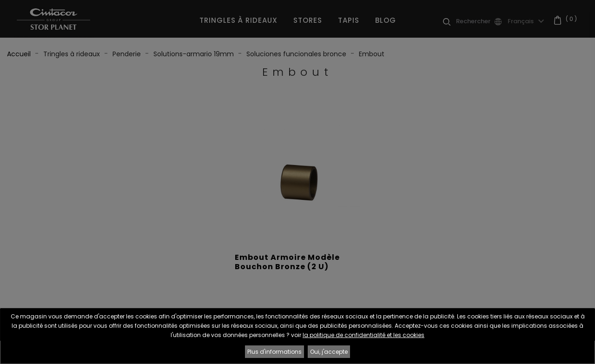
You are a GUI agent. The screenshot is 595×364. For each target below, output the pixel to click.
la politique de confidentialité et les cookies (364, 335)
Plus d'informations (274, 352)
